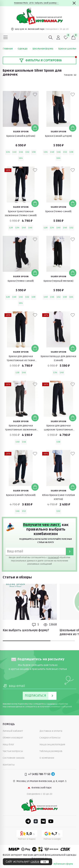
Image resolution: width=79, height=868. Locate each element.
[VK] (43, 821)
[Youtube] (51, 821)
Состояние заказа (14, 758)
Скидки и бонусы (50, 738)
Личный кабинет (13, 731)
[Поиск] (51, 38)
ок (45, 862)
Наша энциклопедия (52, 744)
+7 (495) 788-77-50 (39, 774)
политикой (53, 558)
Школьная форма (45, 49)
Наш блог (8, 744)
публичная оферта (63, 864)
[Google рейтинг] (52, 836)
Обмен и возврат (13, 738)
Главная (9, 49)
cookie (35, 862)
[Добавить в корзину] (35, 128)
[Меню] (6, 38)
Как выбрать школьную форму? (26, 630)
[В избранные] (35, 95)
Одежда (24, 49)
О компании (47, 758)
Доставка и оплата (51, 731)
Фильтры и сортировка (40, 60)
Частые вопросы (13, 751)
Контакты (9, 765)
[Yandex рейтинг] (27, 836)
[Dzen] (36, 821)
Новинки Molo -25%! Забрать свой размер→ (36, 3)
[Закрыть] (74, 3)
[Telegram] (53, 774)
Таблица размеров (51, 751)
